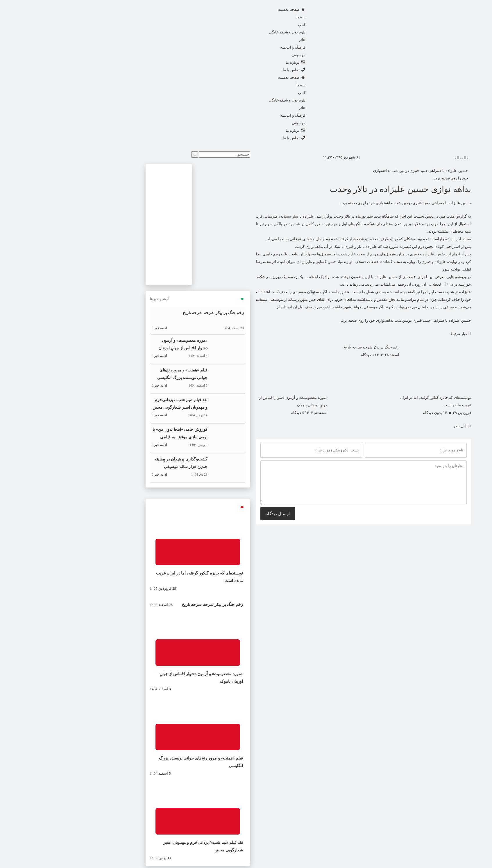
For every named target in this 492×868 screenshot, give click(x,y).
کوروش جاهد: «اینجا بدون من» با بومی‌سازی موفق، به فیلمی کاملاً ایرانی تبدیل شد (118, 437)
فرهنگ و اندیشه (231, 47)
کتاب (239, 25)
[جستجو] (132, 154)
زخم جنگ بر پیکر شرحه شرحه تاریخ (309, 347)
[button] (405, 157)
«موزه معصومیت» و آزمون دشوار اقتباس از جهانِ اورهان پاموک (121, 348)
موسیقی (236, 55)
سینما (239, 17)
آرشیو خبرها (97, 299)
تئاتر (240, 40)
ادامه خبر (97, 328)
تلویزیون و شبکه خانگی (225, 32)
